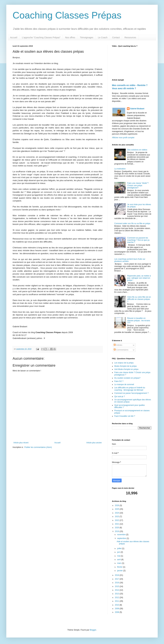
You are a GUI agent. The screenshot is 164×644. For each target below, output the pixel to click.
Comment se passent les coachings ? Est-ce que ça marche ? (138, 240)
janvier (120, 571)
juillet (120, 548)
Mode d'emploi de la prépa (125, 366)
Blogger (93, 630)
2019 (117, 531)
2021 (117, 524)
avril (119, 560)
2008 (117, 612)
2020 (117, 528)
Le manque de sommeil (124, 384)
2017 (117, 579)
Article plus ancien (94, 443)
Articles (118, 345)
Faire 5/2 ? (119, 381)
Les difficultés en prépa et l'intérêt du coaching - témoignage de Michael (130, 389)
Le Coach (103, 37)
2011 (117, 601)
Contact (116, 37)
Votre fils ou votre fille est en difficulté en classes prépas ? (139, 299)
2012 (117, 598)
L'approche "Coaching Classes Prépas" (41, 37)
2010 (117, 605)
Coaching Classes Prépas (67, 15)
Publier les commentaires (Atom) (38, 447)
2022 (117, 520)
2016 (117, 583)
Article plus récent (21, 443)
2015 (117, 586)
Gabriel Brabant (137, 109)
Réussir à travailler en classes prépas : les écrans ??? (139, 320)
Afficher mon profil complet (123, 138)
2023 (117, 517)
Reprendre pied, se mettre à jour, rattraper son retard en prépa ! (139, 278)
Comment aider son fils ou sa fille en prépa (132, 223)
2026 (117, 505)
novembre (122, 535)
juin (119, 552)
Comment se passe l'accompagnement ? (131, 393)
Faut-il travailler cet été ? (125, 416)
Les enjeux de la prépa (124, 363)
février (120, 567)
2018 (117, 575)
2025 (117, 509)
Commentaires (121, 350)
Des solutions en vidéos (137, 150)
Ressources (130, 37)
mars (120, 563)
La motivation (120, 169)
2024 (117, 513)
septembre (122, 538)
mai (119, 556)
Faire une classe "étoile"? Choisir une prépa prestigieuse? (138, 185)
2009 (117, 609)
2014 (117, 590)
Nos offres (70, 37)
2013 (117, 594)
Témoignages (86, 37)
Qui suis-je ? (120, 396)
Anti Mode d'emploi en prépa (126, 369)
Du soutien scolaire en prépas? (127, 378)
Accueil (14, 37)
